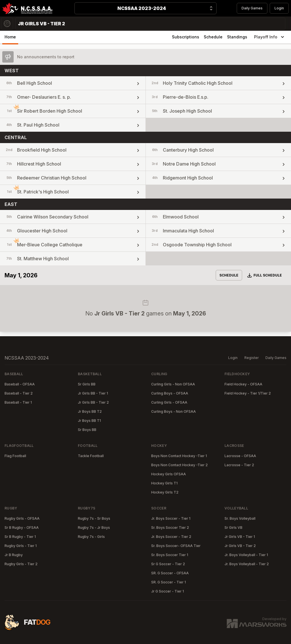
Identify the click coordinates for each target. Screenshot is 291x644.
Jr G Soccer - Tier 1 (168, 591)
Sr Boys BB (87, 430)
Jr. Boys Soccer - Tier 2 (171, 537)
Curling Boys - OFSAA (170, 393)
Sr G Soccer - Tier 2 (168, 564)
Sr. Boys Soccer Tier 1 (170, 555)
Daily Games (252, 8)
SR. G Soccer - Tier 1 (169, 582)
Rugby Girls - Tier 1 (21, 546)
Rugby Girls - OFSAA (22, 518)
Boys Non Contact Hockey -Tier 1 (179, 456)
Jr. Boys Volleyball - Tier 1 (246, 555)
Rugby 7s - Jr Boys (94, 528)
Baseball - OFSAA (20, 384)
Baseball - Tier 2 (19, 393)
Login (279, 8)
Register (251, 358)
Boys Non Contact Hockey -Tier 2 (179, 465)
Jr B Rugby (14, 555)
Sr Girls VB (233, 528)
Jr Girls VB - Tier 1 (240, 537)
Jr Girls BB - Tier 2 (93, 402)
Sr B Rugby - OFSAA (22, 528)
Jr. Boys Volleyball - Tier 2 (247, 564)
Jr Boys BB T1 (89, 421)
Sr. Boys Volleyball (240, 518)
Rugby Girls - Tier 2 (21, 564)
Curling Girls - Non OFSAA (173, 384)
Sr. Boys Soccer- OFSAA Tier (176, 546)
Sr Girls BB (87, 384)
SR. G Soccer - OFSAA (170, 573)
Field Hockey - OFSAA (243, 384)
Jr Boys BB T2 (90, 411)
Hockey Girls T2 (165, 492)
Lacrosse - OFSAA (240, 456)
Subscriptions (186, 37)
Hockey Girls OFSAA (169, 474)
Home (10, 37)
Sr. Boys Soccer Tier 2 (170, 528)
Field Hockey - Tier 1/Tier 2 (248, 393)
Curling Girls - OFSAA (169, 402)
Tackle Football (91, 456)
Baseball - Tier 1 (18, 402)
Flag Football (15, 456)
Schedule (213, 37)
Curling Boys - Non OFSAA (173, 411)
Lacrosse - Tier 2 (239, 465)
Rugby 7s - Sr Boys (94, 518)
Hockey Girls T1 (164, 483)
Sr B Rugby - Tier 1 (20, 537)
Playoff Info (270, 37)
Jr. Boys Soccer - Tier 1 (171, 518)
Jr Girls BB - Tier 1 (93, 393)
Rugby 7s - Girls (91, 537)
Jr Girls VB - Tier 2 (240, 546)
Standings (237, 37)
